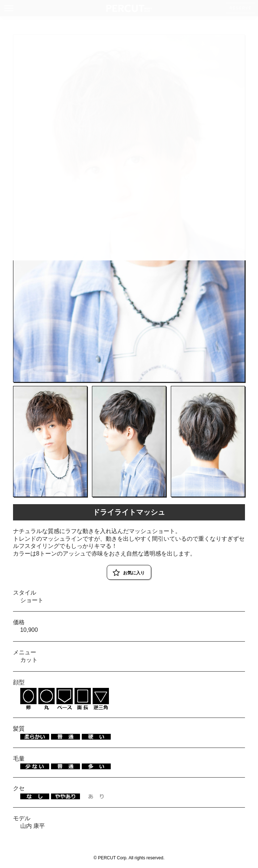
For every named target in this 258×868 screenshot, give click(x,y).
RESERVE (241, 8)
